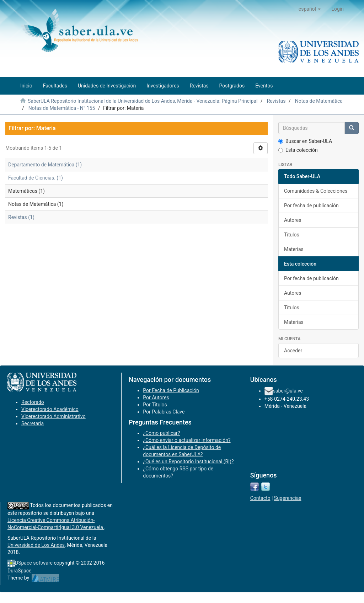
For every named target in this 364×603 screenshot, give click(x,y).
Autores (293, 220)
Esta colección (298, 150)
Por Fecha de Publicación (171, 390)
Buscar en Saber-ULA (305, 141)
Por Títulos (155, 405)
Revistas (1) (21, 217)
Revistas (276, 101)
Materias (294, 249)
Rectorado (33, 402)
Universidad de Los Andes (36, 545)
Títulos (292, 235)
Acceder (293, 351)
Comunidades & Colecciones (316, 191)
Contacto (260, 498)
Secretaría (33, 423)
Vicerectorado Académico (50, 409)
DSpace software (34, 563)
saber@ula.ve (288, 391)
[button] (310, 9)
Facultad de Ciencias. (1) (36, 178)
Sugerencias (288, 498)
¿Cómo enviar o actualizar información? (187, 440)
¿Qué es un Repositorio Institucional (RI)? (188, 461)
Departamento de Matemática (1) (45, 165)
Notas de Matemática (319, 101)
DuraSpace (20, 571)
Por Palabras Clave (164, 412)
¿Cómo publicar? (161, 433)
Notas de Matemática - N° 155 (62, 108)
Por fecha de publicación (311, 206)
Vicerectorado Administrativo (53, 416)
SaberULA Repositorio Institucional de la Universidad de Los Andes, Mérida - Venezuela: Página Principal (143, 101)
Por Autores (156, 397)
